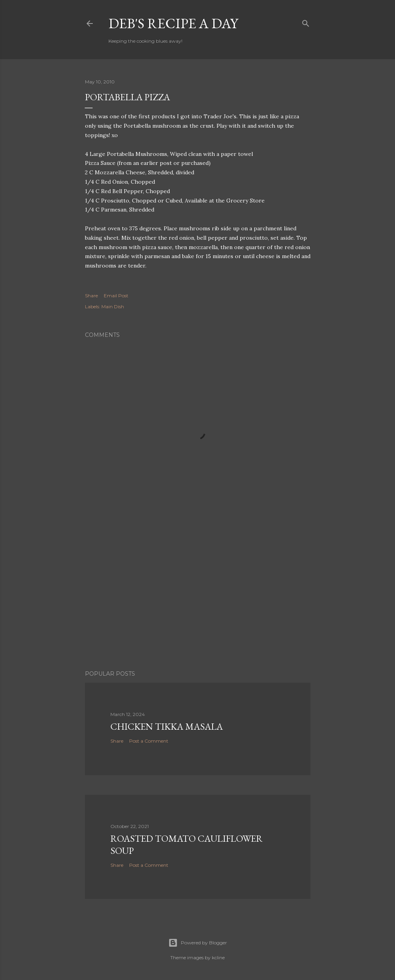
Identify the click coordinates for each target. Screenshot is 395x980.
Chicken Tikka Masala (167, 726)
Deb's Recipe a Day (173, 23)
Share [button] (91, 296)
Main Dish (113, 306)
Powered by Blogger (198, 943)
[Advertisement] (198, 596)
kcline (218, 957)
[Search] (306, 22)
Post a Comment (149, 741)
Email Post (116, 296)
